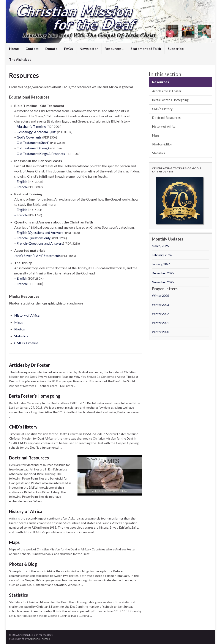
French (22, 187)
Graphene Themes (39, 639)
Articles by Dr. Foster (29, 365)
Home (14, 49)
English (22, 181)
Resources (114, 49)
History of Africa (27, 315)
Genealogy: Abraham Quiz (36, 132)
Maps (19, 322)
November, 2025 (163, 282)
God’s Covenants (29, 137)
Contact (32, 49)
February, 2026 (162, 255)
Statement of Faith (146, 49)
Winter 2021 (160, 323)
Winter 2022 (160, 314)
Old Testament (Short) (33, 143)
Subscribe (176, 49)
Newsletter (89, 49)
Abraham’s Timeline (31, 126)
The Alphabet (20, 59)
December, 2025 (163, 273)
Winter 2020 (160, 332)
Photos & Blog (23, 564)
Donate (51, 49)
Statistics (21, 336)
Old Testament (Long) (33, 148)
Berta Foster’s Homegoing (35, 396)
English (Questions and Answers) (41, 232)
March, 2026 (160, 246)
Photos (20, 329)
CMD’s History (23, 427)
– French (21, 215)
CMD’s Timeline (26, 343)
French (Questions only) (34, 238)
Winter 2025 (160, 296)
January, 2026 (161, 264)
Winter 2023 (160, 305)
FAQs (69, 49)
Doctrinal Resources (29, 458)
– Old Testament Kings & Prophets (40, 154)
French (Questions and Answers (40, 243)
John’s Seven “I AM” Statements (37, 256)
